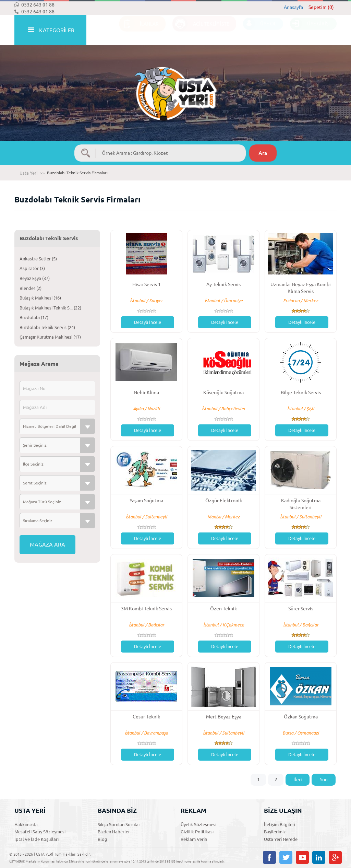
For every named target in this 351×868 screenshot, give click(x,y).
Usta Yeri (28, 173)
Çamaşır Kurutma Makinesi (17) (50, 337)
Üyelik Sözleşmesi (198, 824)
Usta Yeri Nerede (281, 839)
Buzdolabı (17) (34, 317)
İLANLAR (139, 30)
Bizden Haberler (114, 832)
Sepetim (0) (321, 7)
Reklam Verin (194, 839)
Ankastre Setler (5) (38, 259)
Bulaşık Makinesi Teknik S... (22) (50, 308)
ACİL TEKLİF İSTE (201, 30)
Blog (102, 839)
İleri (298, 779)
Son (324, 779)
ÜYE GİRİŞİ (310, 30)
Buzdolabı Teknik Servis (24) (47, 327)
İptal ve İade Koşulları (37, 839)
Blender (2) (31, 288)
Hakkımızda (26, 824)
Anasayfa (293, 7)
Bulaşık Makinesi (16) (40, 298)
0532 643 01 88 (34, 5)
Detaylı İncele (148, 322)
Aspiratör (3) (32, 268)
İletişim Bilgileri (280, 824)
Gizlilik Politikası (197, 832)
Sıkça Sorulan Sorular (119, 824)
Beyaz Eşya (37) (35, 278)
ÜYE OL (260, 30)
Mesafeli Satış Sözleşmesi (40, 832)
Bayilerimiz (275, 832)
